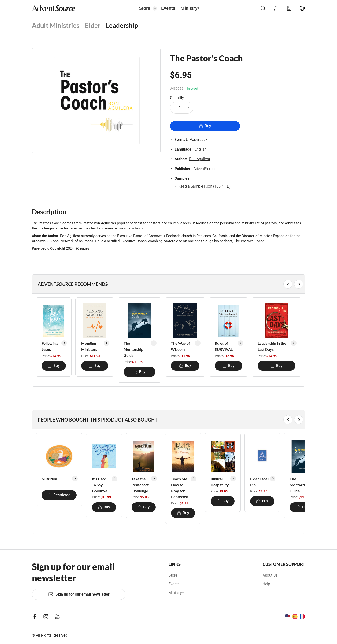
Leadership (122, 25)
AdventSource (205, 169)
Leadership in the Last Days (272, 346)
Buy (205, 126)
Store (145, 8)
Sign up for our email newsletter (79, 594)
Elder (93, 25)
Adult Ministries (56, 25)
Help (266, 584)
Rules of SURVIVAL (224, 346)
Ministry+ (190, 8)
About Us (270, 575)
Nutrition (49, 479)
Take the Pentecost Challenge (140, 485)
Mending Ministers (89, 346)
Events (168, 8)
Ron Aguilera (200, 159)
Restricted (59, 495)
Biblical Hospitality (220, 482)
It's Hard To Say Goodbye (100, 485)
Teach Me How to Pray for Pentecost (180, 488)
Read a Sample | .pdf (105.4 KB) (204, 186)
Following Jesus (50, 346)
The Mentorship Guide (133, 349)
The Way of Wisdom (180, 346)
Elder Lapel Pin (259, 482)
